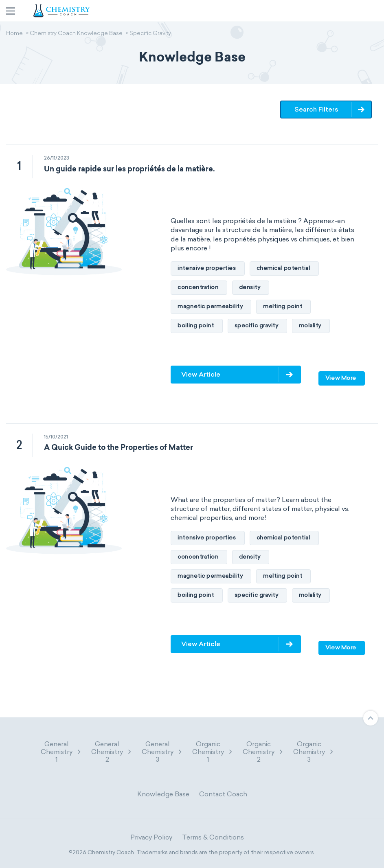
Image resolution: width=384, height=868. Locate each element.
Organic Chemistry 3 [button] (314, 752)
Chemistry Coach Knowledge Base (76, 34)
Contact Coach (223, 794)
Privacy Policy (151, 837)
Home (14, 34)
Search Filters (316, 109)
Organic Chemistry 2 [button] (263, 752)
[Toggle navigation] (11, 11)
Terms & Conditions (213, 837)
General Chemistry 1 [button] (61, 752)
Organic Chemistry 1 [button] (213, 752)
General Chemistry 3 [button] (162, 752)
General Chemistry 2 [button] (112, 752)
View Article (201, 374)
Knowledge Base (163, 794)
